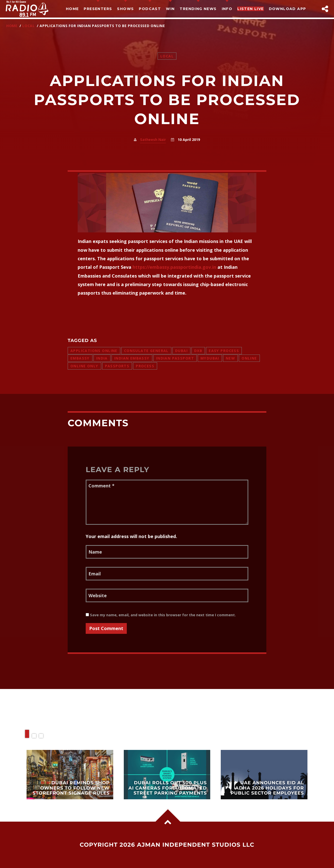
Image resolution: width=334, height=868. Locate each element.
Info (227, 9)
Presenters (98, 9)
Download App (288, 9)
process (145, 366)
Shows (125, 9)
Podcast (150, 9)
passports (117, 366)
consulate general (146, 351)
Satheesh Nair (153, 140)
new (230, 358)
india (102, 358)
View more (70, 775)
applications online (94, 351)
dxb (198, 351)
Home (72, 9)
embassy (80, 358)
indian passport (175, 358)
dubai (181, 351)
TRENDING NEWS (198, 9)
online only (84, 366)
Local (29, 26)
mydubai (210, 358)
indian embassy (132, 358)
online (249, 358)
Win (170, 9)
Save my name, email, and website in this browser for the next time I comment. (161, 615)
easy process (224, 351)
